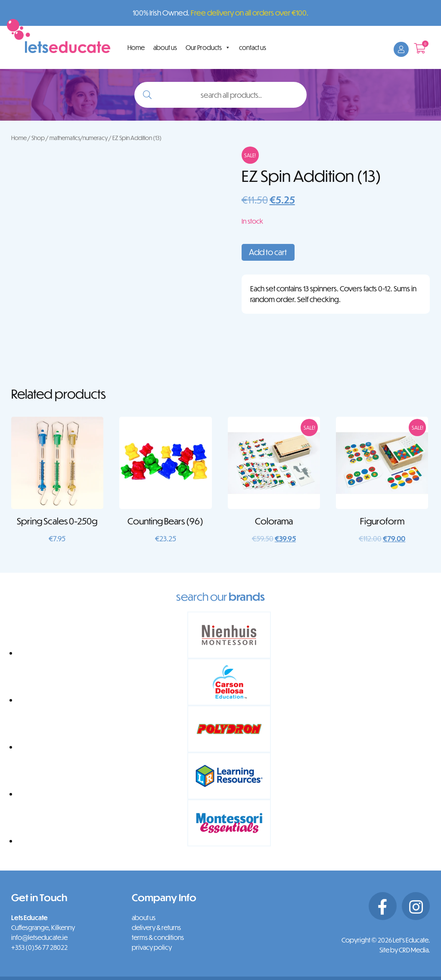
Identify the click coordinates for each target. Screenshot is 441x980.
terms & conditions (158, 937)
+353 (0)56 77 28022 (39, 947)
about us (165, 47)
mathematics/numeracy (79, 138)
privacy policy (152, 947)
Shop (38, 138)
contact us (253, 47)
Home (136, 47)
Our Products (208, 47)
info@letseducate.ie (39, 937)
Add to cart (268, 252)
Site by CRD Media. (405, 950)
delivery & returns (156, 927)
